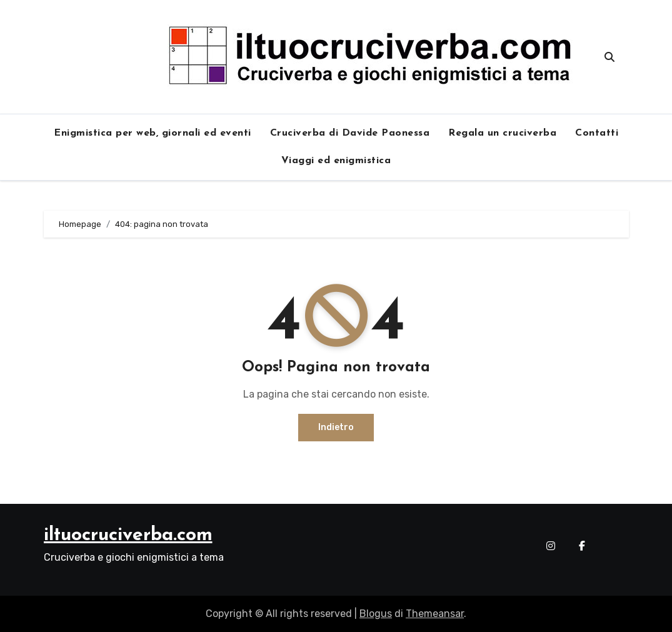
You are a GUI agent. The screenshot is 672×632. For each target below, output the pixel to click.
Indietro (336, 427)
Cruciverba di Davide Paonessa (350, 133)
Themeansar (435, 614)
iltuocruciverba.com (128, 535)
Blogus (376, 614)
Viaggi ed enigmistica (336, 161)
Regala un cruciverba (502, 133)
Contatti (597, 133)
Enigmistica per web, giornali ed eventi (153, 133)
